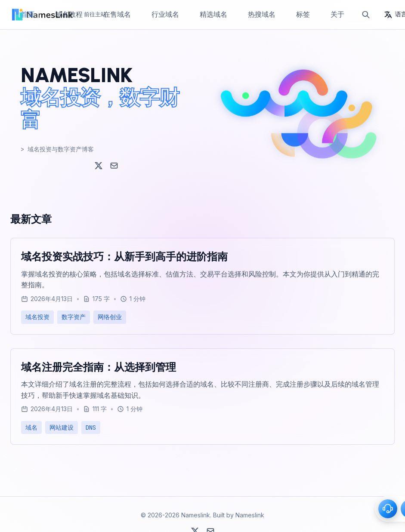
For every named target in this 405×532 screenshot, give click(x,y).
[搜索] (366, 15)
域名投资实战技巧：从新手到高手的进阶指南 (124, 257)
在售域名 (117, 14)
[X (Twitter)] (99, 166)
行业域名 (165, 14)
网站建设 (62, 427)
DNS (91, 427)
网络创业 (110, 317)
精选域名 (213, 14)
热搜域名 (262, 14)
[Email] (114, 166)
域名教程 (69, 14)
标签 (303, 14)
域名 (31, 427)
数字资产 (74, 317)
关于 (337, 14)
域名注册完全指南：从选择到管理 (99, 367)
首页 (28, 14)
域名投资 (37, 317)
